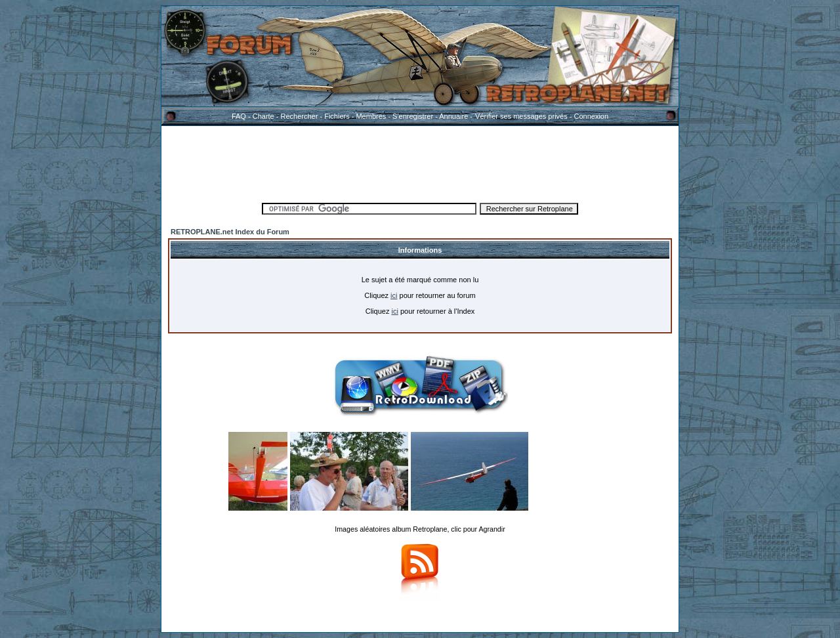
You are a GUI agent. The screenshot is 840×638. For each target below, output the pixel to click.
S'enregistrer (413, 116)
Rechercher (300, 116)
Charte (263, 116)
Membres (371, 116)
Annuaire (453, 116)
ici (394, 295)
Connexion (591, 116)
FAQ (239, 116)
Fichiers (337, 116)
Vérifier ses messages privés (521, 116)
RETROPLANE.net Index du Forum (230, 232)
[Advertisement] (420, 162)
